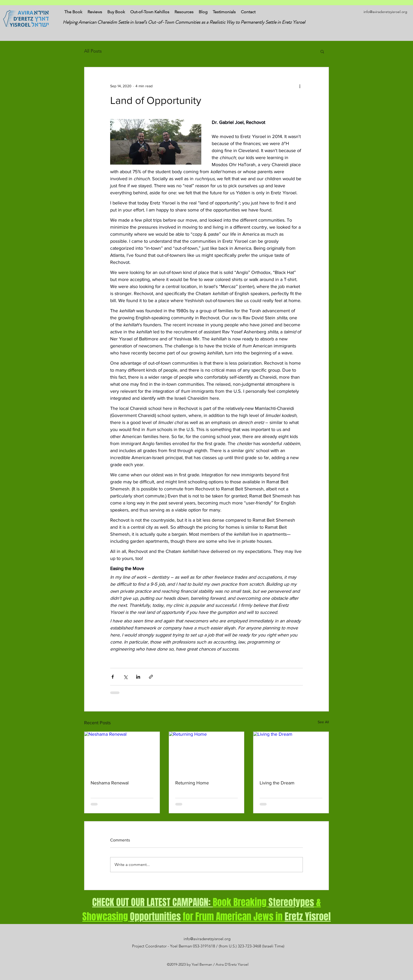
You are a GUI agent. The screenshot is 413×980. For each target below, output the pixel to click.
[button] (322, 51)
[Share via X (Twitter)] (125, 677)
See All (323, 722)
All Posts (93, 51)
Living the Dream (277, 783)
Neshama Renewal (110, 783)
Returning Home (192, 783)
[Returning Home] (207, 753)
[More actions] (300, 86)
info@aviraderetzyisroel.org (385, 12)
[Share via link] (151, 677)
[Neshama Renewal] (122, 753)
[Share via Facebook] (113, 677)
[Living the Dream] (291, 753)
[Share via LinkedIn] (138, 677)
